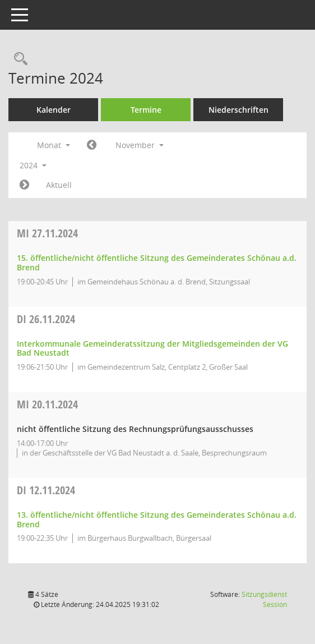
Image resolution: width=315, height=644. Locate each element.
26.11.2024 (46, 319)
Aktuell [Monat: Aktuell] (59, 185)
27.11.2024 (47, 233)
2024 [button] (33, 165)
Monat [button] (54, 145)
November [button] (140, 145)
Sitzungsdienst (264, 599)
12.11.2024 (46, 490)
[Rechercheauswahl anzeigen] (18, 59)
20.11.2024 (47, 404)
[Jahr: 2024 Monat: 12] (24, 185)
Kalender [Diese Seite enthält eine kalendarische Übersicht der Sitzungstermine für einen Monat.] (54, 110)
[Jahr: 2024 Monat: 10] (92, 145)
